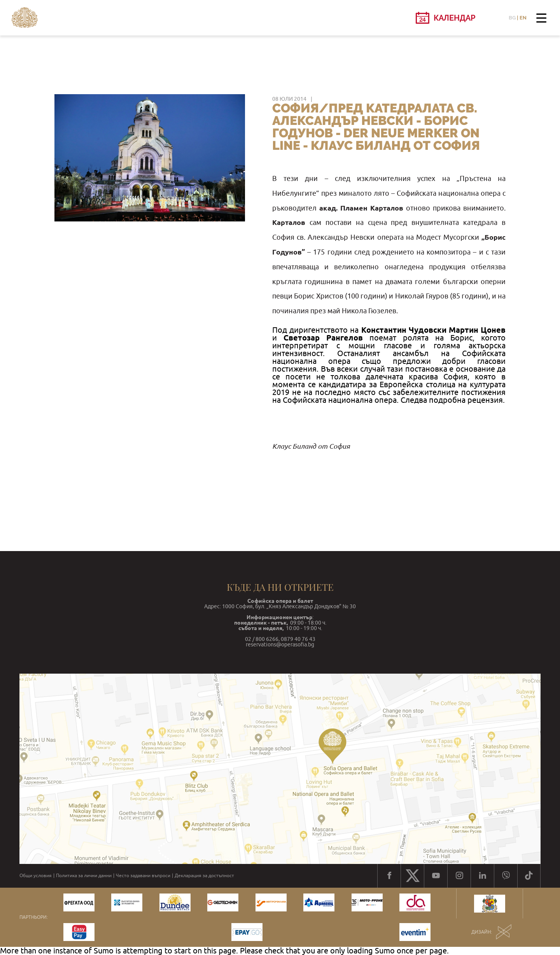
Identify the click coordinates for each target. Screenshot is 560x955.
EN (523, 18)
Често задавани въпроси (143, 876)
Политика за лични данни (84, 876)
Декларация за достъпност (204, 876)
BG (512, 18)
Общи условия (36, 876)
